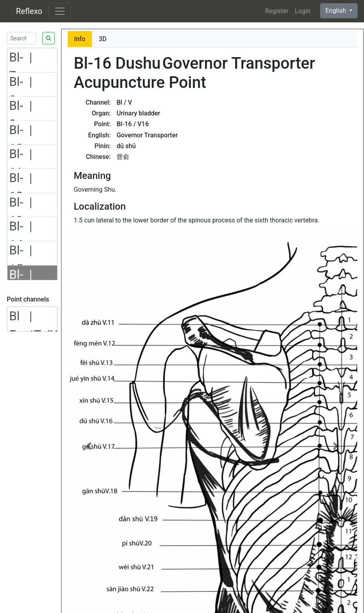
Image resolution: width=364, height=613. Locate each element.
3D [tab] (103, 39)
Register (277, 11)
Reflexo (29, 11)
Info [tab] (80, 39)
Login (303, 11)
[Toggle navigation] (60, 11)
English (336, 11)
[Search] (21, 38)
